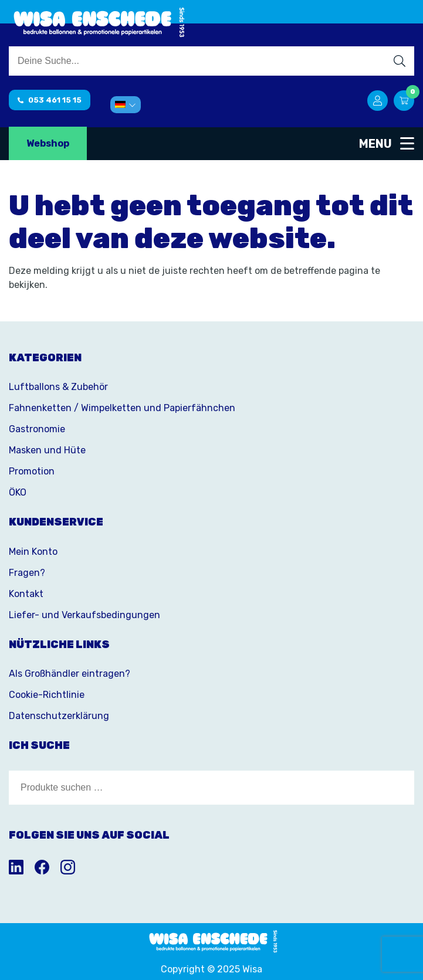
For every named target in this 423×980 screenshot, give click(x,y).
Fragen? (27, 573)
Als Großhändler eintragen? (70, 674)
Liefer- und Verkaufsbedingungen (84, 615)
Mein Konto (33, 552)
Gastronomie (37, 429)
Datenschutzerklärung (59, 716)
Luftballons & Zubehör (58, 387)
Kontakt (26, 594)
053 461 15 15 (50, 100)
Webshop (48, 143)
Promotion (32, 471)
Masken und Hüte (47, 450)
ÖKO (18, 492)
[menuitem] (126, 105)
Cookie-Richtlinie (47, 695)
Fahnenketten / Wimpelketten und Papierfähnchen (122, 408)
